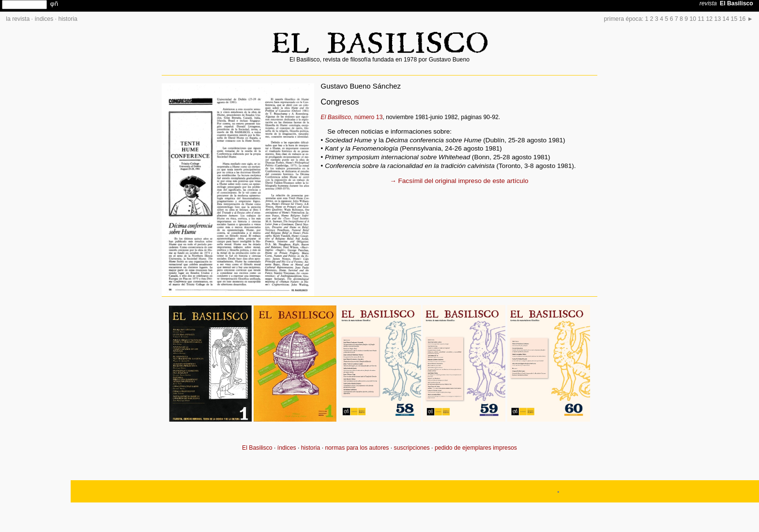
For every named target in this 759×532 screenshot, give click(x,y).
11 (701, 19)
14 (726, 19)
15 (734, 19)
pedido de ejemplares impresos (476, 448)
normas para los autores (357, 448)
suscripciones (412, 448)
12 (710, 19)
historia (68, 19)
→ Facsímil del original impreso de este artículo (459, 181)
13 (718, 19)
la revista (18, 19)
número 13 (352, 117)
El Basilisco (257, 448)
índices (44, 19)
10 (693, 19)
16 (743, 19)
